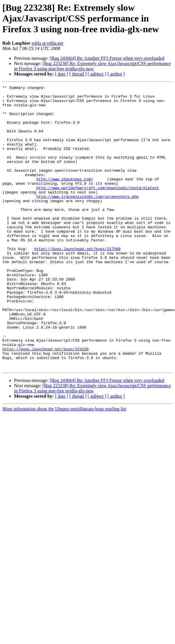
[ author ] (116, 74)
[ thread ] (78, 74)
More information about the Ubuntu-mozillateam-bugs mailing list (64, 465)
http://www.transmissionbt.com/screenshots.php (87, 219)
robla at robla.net (47, 43)
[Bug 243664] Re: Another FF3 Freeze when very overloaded (107, 58)
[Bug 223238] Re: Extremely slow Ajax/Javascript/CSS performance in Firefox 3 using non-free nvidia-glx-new (92, 66)
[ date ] (62, 74)
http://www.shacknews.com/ (65, 198)
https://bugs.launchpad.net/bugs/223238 (45, 402)
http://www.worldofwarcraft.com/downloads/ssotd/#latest (98, 209)
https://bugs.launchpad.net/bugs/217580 (77, 282)
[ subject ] (97, 74)
